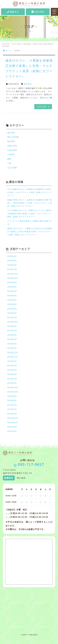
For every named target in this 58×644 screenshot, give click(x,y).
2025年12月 (13, 274)
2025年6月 (12, 296)
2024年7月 (12, 331)
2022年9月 (12, 396)
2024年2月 (12, 344)
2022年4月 (12, 409)
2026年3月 (12, 261)
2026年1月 (12, 269)
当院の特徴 (12, 146)
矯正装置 (11, 141)
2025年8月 (12, 287)
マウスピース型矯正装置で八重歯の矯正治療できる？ (30, 223)
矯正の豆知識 (13, 137)
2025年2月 (12, 313)
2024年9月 (12, 326)
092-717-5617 (31, 464)
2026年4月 (12, 256)
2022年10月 (13, 392)
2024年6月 (12, 335)
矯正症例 (28, 84)
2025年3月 (12, 309)
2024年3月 (12, 339)
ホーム (7, 51)
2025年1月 (12, 317)
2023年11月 (13, 357)
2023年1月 (12, 383)
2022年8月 (12, 401)
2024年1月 (12, 348)
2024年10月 (13, 322)
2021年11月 (13, 418)
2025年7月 (12, 291)
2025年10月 (13, 278)
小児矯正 (11, 154)
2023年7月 (12, 366)
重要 (9, 159)
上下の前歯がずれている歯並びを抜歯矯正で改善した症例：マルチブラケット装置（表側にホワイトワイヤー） (30, 192)
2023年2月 (12, 379)
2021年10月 (13, 422)
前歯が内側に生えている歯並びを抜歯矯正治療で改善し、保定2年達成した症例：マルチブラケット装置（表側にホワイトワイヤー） (30, 203)
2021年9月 (12, 427)
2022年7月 (12, 405)
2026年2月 (12, 265)
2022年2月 (12, 414)
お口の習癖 (12, 168)
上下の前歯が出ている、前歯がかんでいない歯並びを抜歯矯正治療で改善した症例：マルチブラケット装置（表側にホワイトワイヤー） (30, 213)
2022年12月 (13, 387)
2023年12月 (13, 352)
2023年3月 (12, 374)
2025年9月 (12, 283)
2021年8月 (12, 431)
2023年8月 (12, 361)
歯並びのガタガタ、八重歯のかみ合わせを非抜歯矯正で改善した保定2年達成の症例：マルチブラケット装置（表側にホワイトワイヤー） (30, 232)
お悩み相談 (12, 150)
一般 (9, 163)
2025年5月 (12, 300)
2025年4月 (12, 304)
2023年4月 (12, 370)
